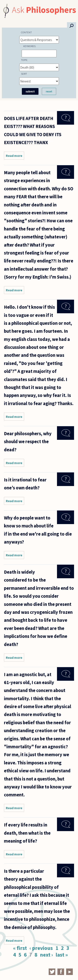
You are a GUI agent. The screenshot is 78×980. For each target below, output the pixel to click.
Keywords (29, 46)
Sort (24, 74)
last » (62, 955)
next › (46, 955)
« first (20, 948)
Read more (15, 157)
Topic (24, 60)
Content (26, 32)
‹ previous (41, 948)
